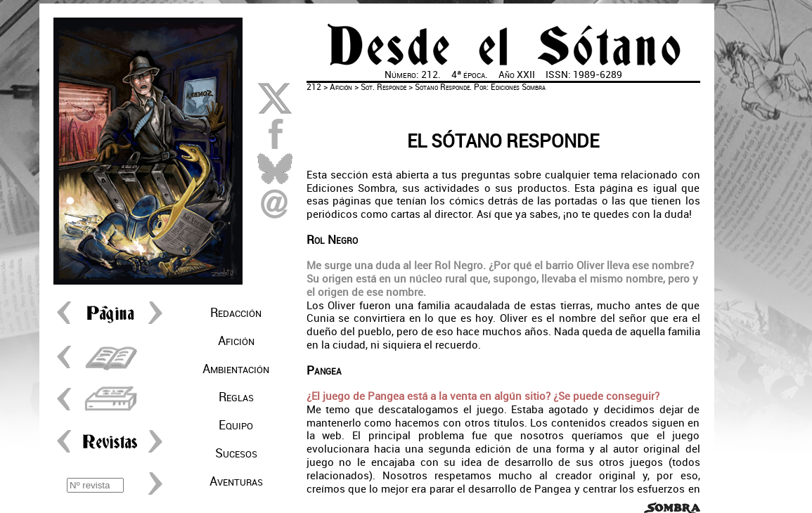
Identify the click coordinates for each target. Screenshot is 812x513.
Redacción (236, 313)
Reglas (236, 397)
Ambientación (236, 369)
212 (314, 87)
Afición (236, 341)
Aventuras (236, 481)
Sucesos (236, 453)
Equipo (236, 425)
